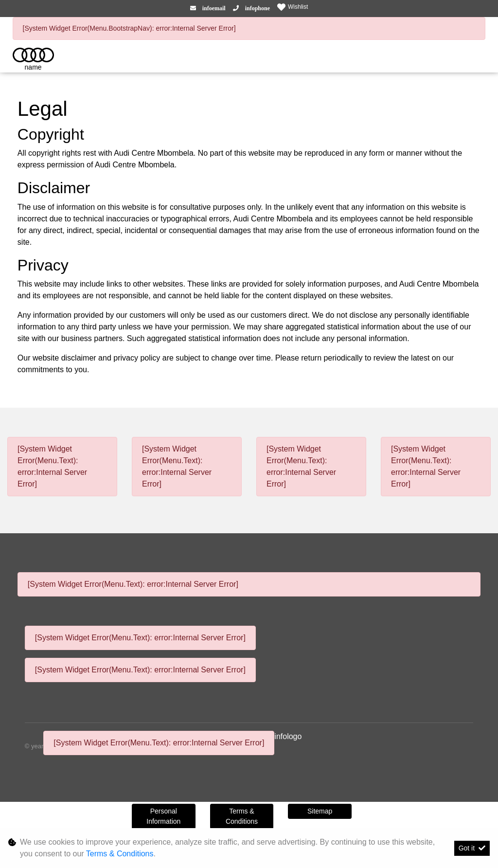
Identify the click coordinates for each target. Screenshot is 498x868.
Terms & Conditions (242, 816)
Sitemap (320, 811)
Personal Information (163, 816)
